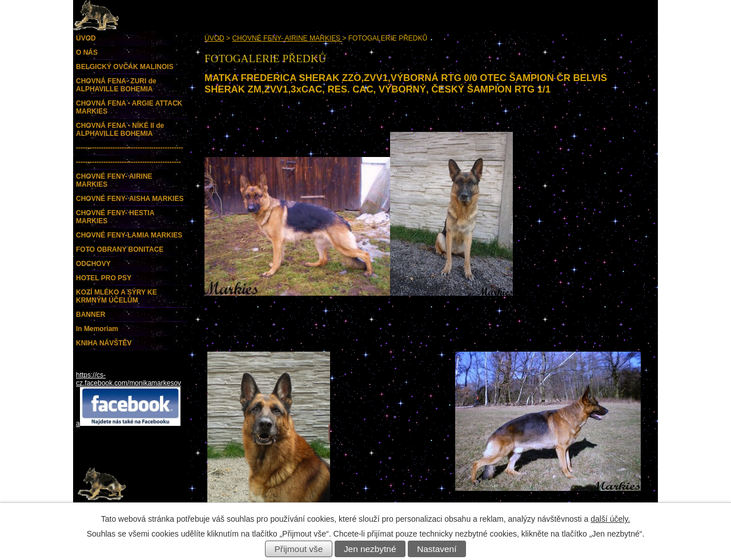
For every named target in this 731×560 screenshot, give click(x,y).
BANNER (91, 315)
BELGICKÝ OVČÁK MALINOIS (125, 67)
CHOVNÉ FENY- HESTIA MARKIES (115, 217)
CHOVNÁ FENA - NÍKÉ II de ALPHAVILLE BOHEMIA (120, 130)
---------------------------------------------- (128, 162)
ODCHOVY (93, 264)
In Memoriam (97, 329)
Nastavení (437, 549)
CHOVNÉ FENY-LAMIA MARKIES (129, 235)
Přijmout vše (299, 549)
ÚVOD (214, 38)
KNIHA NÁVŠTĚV (104, 343)
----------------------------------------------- (130, 148)
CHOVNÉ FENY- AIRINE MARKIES (287, 38)
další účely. (610, 519)
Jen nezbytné (370, 549)
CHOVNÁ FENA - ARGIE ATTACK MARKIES (129, 107)
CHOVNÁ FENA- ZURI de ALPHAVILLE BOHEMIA (116, 85)
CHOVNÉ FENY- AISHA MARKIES (130, 199)
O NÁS (87, 53)
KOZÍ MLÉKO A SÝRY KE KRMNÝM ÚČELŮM (117, 296)
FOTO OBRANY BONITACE (120, 249)
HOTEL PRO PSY (104, 278)
